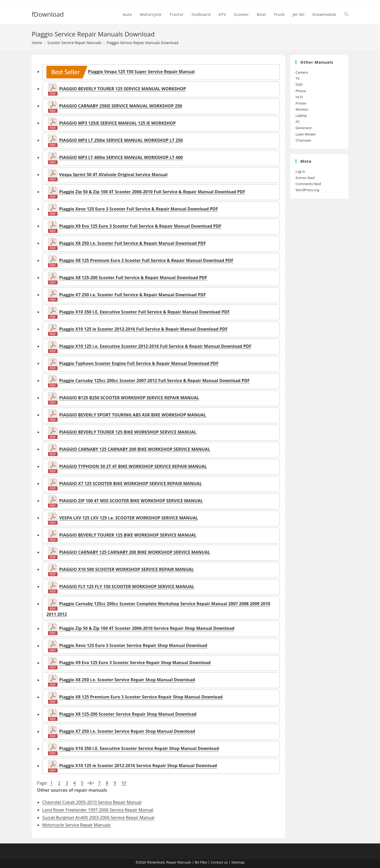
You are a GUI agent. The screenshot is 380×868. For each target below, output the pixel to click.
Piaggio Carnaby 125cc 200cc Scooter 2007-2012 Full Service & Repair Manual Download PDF (154, 381)
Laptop (301, 115)
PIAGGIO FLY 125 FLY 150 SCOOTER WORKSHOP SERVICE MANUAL (127, 587)
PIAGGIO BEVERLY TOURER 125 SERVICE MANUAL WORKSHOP (123, 89)
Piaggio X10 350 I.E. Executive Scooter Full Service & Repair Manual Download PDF (144, 312)
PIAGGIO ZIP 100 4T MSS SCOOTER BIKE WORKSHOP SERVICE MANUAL (131, 501)
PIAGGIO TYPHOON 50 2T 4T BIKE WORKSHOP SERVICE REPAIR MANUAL (133, 466)
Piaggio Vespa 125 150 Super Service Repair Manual (121, 72)
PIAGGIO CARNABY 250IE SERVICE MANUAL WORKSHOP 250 (121, 106)
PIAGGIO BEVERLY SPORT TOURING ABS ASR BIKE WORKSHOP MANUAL (133, 415)
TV (298, 78)
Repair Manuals (179, 862)
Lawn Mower (306, 134)
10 (123, 783)
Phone (301, 91)
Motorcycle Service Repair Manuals (76, 825)
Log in (300, 171)
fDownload (48, 14)
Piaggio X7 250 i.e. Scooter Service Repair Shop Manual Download (127, 731)
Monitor (302, 109)
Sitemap (238, 862)
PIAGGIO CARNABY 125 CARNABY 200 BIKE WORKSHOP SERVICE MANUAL (135, 449)
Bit (197, 862)
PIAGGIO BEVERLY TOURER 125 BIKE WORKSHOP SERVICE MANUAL (128, 432)
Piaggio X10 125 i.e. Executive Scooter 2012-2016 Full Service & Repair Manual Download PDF (155, 346)
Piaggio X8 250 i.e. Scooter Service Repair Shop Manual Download (127, 680)
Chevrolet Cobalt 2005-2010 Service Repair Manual (92, 802)
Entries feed (305, 178)
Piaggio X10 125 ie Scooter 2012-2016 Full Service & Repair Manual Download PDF (143, 329)
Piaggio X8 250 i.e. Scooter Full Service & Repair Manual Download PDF (132, 243)
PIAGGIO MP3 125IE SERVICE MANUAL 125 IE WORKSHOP (117, 123)
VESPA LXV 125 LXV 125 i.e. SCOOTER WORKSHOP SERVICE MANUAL (129, 518)
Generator (304, 128)
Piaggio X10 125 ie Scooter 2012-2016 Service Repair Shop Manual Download (138, 766)
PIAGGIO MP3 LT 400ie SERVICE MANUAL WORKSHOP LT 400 (121, 157)
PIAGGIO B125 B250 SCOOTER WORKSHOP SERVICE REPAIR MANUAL (129, 398)
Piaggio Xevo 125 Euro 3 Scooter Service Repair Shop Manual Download (133, 646)
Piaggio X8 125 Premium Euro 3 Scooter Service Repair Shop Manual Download (141, 697)
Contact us (219, 862)
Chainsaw (303, 140)
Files (204, 862)
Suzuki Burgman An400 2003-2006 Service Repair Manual (98, 818)
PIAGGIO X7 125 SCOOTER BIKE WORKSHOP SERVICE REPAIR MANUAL (130, 484)
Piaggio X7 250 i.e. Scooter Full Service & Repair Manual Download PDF (132, 295)
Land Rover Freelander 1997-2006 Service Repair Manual (98, 810)
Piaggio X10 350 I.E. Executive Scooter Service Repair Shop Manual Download (139, 749)
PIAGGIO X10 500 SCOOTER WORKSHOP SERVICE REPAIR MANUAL (127, 569)
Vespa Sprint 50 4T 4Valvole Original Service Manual (113, 175)
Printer (301, 103)
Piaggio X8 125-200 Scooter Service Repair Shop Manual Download (128, 714)
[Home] (37, 43)
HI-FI (299, 97)
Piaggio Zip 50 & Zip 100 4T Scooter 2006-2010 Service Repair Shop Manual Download (147, 628)
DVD (299, 85)
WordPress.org (307, 190)
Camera (302, 72)
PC (298, 122)
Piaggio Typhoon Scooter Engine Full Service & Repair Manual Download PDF (139, 363)
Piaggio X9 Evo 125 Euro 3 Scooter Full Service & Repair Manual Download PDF (140, 226)
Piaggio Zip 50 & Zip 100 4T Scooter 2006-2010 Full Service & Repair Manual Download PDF (152, 192)
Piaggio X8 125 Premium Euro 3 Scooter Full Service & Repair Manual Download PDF (146, 260)
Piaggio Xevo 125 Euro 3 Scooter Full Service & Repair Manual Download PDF (139, 209)
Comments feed (308, 184)
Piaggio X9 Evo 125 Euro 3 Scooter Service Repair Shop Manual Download (135, 663)
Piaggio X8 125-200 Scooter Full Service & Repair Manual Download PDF (133, 278)
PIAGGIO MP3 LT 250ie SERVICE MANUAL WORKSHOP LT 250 (121, 140)
